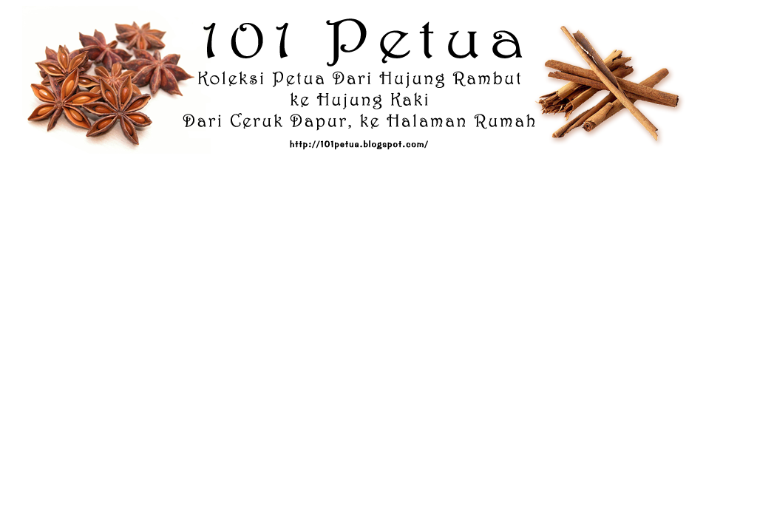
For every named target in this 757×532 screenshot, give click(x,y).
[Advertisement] (378, 198)
